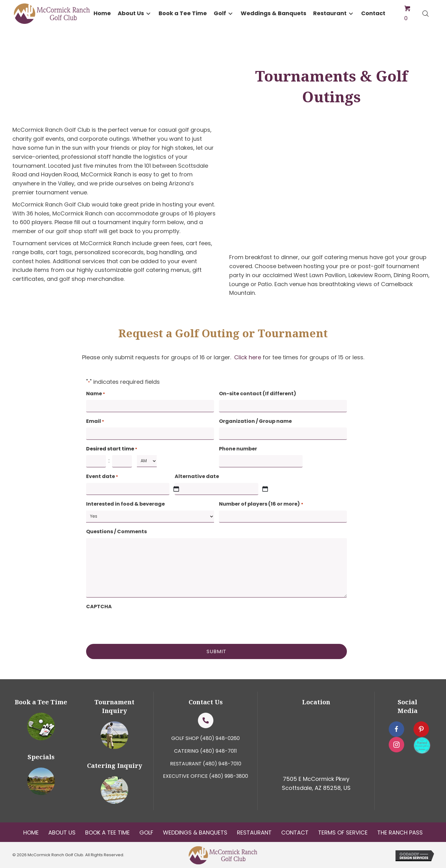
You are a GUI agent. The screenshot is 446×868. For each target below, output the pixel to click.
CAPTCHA (99, 607)
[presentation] (133, 625)
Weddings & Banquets (195, 833)
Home (31, 833)
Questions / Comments (116, 531)
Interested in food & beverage (125, 504)
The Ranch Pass (400, 833)
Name (96, 394)
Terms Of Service (343, 833)
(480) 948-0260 (220, 738)
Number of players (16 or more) (261, 504)
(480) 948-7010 (222, 764)
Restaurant (254, 833)
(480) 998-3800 (229, 776)
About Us (62, 833)
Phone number (238, 449)
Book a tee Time (107, 833)
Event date (102, 476)
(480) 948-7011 (219, 751)
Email (95, 421)
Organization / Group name (255, 421)
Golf (146, 833)
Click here (248, 357)
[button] (148, 14)
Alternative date (197, 476)
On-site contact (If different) (258, 394)
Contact (295, 833)
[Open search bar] (426, 13)
